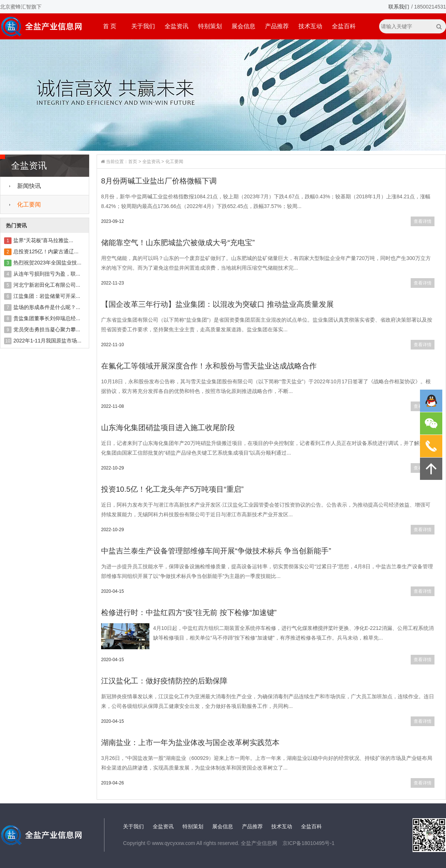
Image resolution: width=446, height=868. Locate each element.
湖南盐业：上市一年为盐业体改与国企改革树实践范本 (190, 742)
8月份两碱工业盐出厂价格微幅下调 (159, 181)
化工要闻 (29, 204)
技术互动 (310, 26)
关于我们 (143, 26)
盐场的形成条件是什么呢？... (47, 307)
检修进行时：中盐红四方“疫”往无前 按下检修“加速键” (189, 612)
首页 (133, 162)
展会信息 (243, 26)
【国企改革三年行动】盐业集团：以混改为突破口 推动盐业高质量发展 (217, 304)
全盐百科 (344, 26)
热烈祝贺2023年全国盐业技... (47, 263)
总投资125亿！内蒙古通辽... (46, 251)
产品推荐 (277, 26)
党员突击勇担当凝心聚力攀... (47, 329)
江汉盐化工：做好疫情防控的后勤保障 (164, 681)
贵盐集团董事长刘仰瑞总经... (47, 318)
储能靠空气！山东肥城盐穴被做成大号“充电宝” (178, 243)
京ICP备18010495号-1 (308, 843)
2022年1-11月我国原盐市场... (47, 341)
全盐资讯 (177, 26)
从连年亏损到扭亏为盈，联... (47, 274)
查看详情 (423, 221)
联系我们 (399, 7)
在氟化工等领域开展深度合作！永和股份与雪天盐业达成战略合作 (209, 366)
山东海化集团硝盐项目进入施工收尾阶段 (168, 428)
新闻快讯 (29, 186)
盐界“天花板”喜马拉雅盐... (43, 240)
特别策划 (210, 26)
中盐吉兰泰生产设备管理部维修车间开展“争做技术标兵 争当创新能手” (216, 551)
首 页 (110, 26)
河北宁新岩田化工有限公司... (47, 285)
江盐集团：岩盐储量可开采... (47, 296)
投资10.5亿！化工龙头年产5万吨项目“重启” (172, 489)
